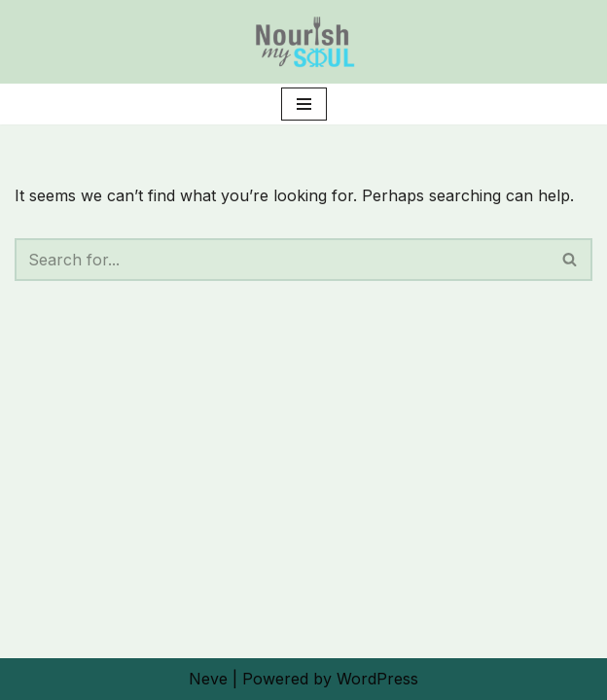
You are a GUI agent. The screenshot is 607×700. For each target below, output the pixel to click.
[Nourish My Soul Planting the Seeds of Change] (303, 42)
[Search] (282, 260)
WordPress (377, 679)
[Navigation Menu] (304, 104)
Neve (208, 679)
